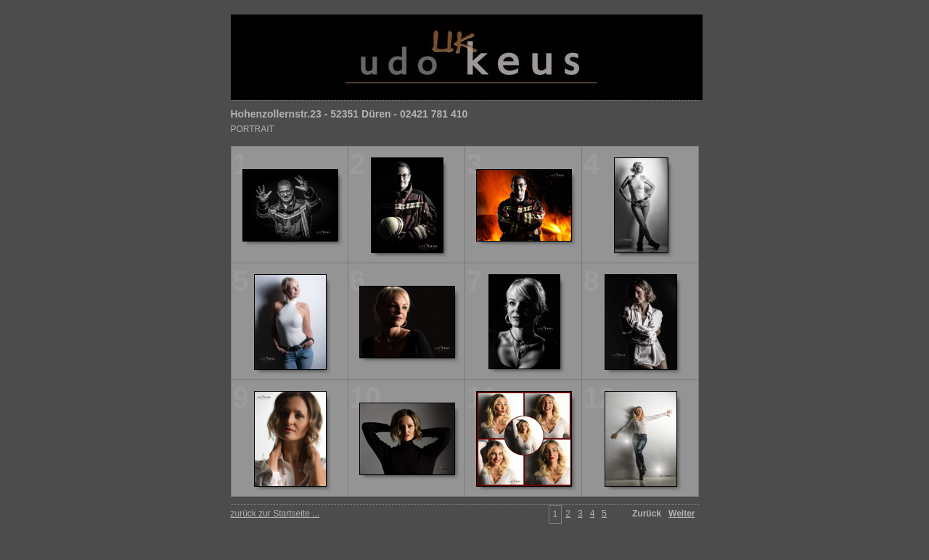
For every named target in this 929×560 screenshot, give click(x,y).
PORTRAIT (253, 129)
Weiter (682, 514)
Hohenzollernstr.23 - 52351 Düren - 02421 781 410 (349, 114)
